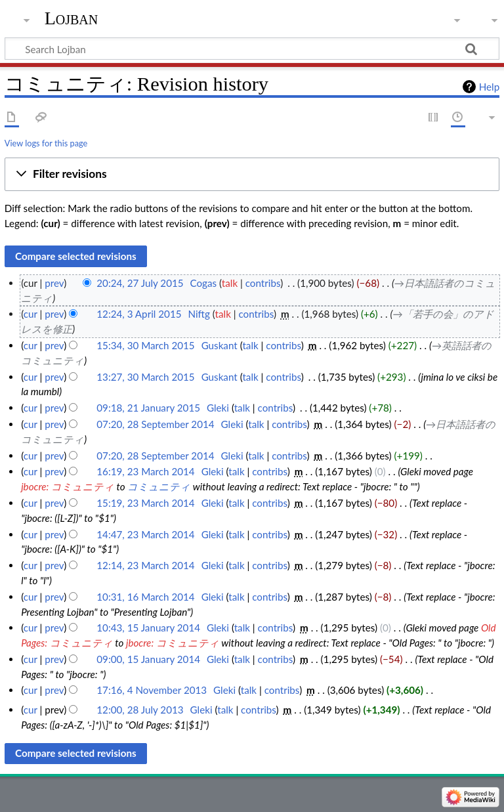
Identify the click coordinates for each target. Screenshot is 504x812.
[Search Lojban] (252, 49)
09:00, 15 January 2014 (148, 659)
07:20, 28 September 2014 (155, 424)
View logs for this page (46, 143)
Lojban (72, 18)
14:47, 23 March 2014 (145, 534)
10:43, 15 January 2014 (148, 628)
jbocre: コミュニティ (68, 486)
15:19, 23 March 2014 (145, 503)
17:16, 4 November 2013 (152, 690)
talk (230, 283)
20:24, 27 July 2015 (140, 283)
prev (54, 283)
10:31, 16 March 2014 (145, 597)
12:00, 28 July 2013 (140, 710)
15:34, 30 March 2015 (145, 345)
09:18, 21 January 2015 (148, 408)
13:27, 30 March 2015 (145, 377)
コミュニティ (159, 486)
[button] (252, 175)
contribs (263, 283)
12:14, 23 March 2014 (145, 565)
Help (489, 87)
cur (31, 314)
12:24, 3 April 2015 (139, 314)
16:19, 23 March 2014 (145, 471)
